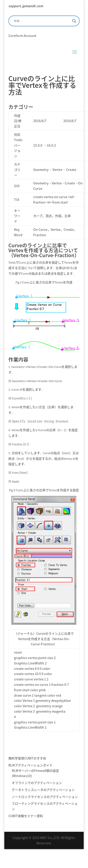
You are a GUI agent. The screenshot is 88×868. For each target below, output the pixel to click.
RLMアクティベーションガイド (30, 765)
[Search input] (42, 21)
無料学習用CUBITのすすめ (27, 758)
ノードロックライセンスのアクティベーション (45, 796)
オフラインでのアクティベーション (37, 782)
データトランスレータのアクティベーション (43, 789)
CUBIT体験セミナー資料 (26, 816)
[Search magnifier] (74, 21)
